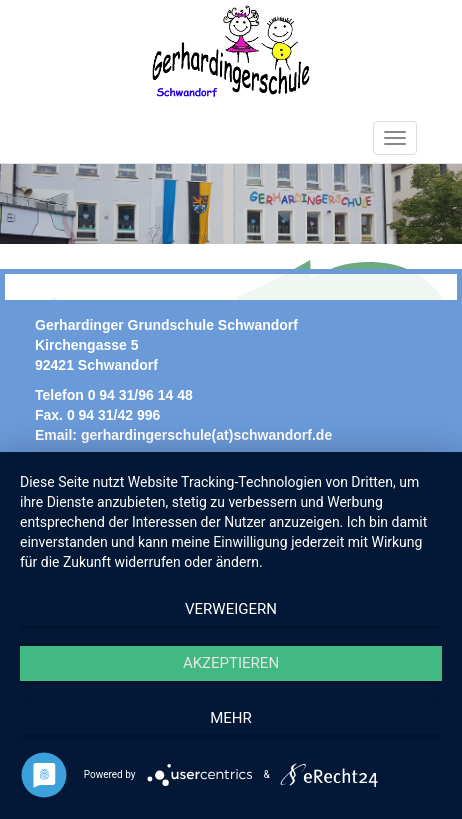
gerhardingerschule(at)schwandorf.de (206, 435)
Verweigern (231, 609)
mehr (231, 718)
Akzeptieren (231, 663)
